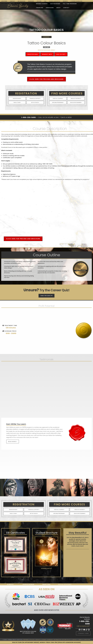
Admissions (77, 4)
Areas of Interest (76, 98)
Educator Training (76, 102)
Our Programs (39, 4)
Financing (67, 4)
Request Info (47, 54)
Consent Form (83, 633)
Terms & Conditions (84, 640)
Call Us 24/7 (61, 54)
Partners (26, 640)
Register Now (33, 54)
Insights (65, 1)
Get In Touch (35, 102)
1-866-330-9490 (84, 623)
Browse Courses (26, 4)
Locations (4, 1)
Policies (39, 1)
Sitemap (44, 640)
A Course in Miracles (76, 1)
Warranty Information (54, 640)
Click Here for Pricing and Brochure (46, 79)
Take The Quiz (46, 296)
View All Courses (58, 98)
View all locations (65, 584)
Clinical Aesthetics (55, 1)
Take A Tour (17, 102)
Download (47, 568)
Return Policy (67, 640)
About (22, 8)
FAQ (45, 1)
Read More (13, 442)
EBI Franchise (21, 1)
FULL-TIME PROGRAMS (54, 4)
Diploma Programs (58, 102)
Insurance (31, 1)
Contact (12, 1)
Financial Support (35, 98)
